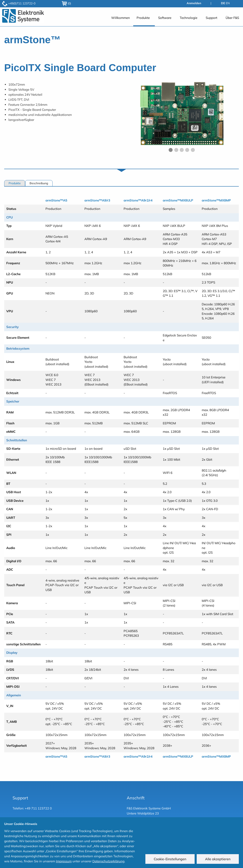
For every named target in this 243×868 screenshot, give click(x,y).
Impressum (64, 861)
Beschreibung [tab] (39, 183)
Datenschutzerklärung (108, 861)
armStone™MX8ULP (178, 200)
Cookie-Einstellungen (170, 859)
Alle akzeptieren (218, 859)
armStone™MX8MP (216, 200)
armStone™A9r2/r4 (138, 200)
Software (165, 18)
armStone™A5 (56, 200)
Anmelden (194, 3)
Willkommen (121, 18)
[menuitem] (121, 20)
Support (211, 18)
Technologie (189, 18)
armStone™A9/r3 (97, 200)
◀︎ (130, 117)
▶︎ (236, 117)
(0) (66, 3)
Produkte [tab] (15, 183)
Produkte (143, 18)
